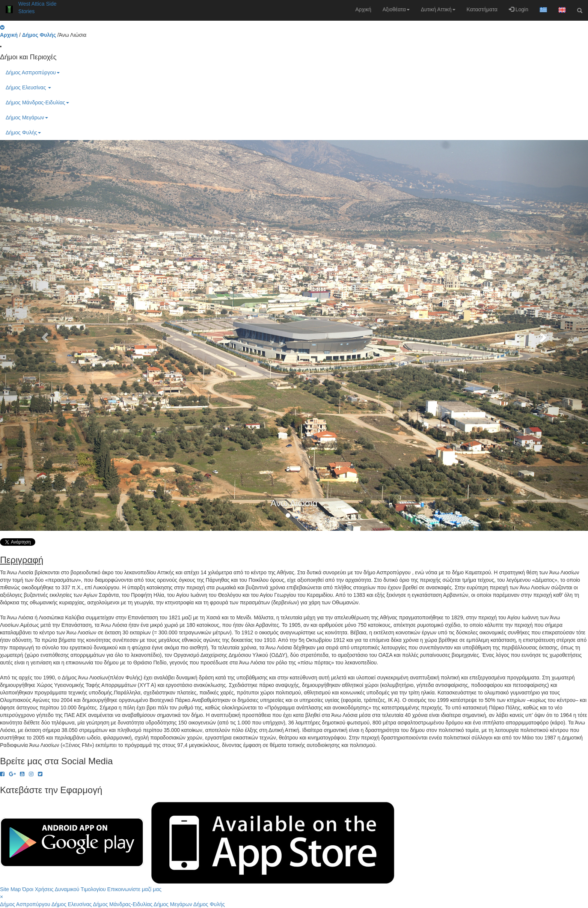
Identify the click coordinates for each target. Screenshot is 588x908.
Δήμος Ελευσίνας (28, 87)
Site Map (10, 889)
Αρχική (363, 9)
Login (519, 9)
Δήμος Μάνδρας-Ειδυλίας (37, 102)
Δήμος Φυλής (23, 133)
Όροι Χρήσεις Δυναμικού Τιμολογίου (64, 889)
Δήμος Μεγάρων (27, 117)
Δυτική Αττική (438, 9)
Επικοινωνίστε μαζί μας (134, 889)
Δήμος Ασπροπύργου (33, 72)
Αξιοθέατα (396, 9)
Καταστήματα (482, 9)
